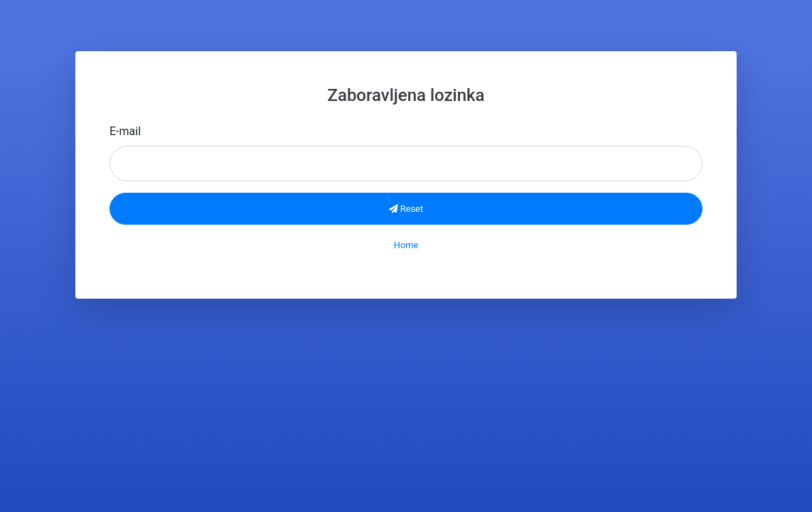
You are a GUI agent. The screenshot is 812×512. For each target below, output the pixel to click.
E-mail (125, 131)
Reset (406, 209)
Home (406, 245)
